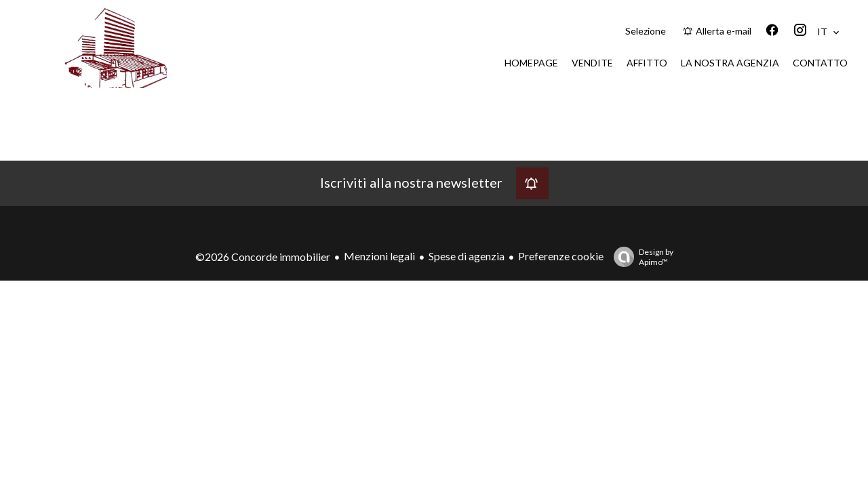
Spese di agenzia (467, 256)
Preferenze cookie (561, 256)
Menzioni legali (379, 256)
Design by (640, 257)
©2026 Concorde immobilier (263, 257)
